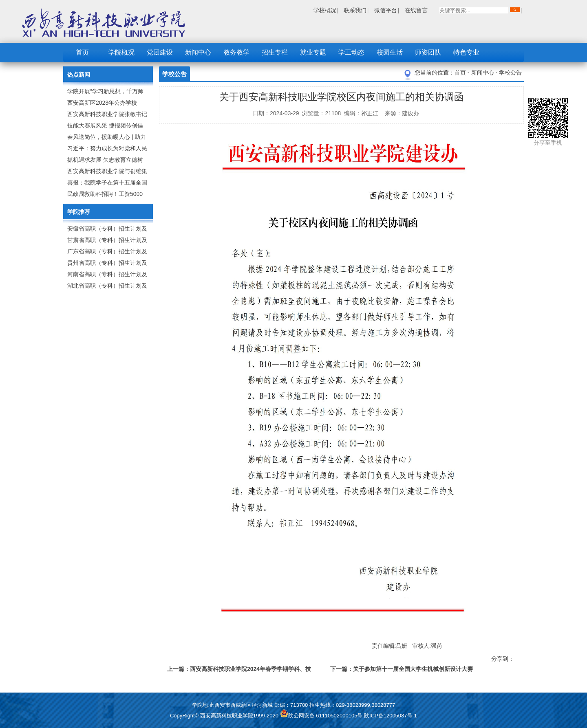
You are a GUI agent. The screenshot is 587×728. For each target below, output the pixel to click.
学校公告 (510, 73)
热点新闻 (79, 75)
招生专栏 (275, 52)
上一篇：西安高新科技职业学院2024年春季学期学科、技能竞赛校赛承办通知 (239, 670)
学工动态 (351, 52)
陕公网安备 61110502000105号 (322, 716)
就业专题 (313, 52)
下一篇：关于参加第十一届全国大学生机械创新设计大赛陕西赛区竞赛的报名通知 (402, 670)
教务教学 (236, 52)
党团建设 (160, 52)
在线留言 (416, 10)
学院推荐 (79, 212)
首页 (82, 52)
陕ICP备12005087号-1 (391, 716)
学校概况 (325, 10)
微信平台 (386, 10)
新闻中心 (198, 52)
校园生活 (390, 52)
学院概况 (121, 52)
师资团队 (428, 52)
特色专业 (466, 52)
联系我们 (355, 10)
